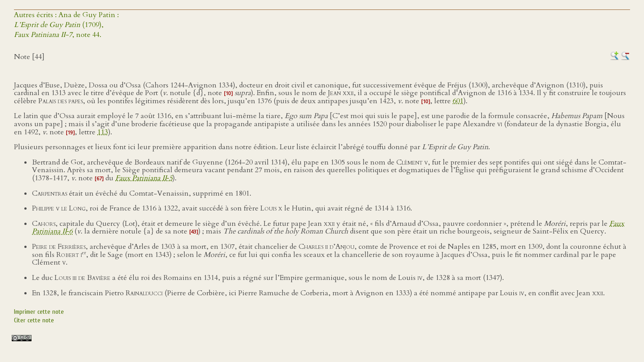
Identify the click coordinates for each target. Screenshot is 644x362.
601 (458, 101)
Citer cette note (34, 320)
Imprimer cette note (39, 312)
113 (103, 132)
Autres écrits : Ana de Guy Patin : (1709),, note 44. (66, 25)
